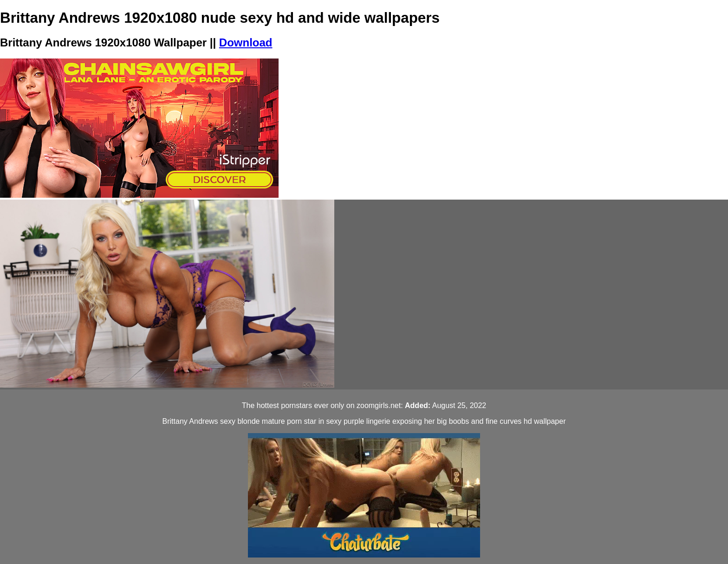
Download (246, 42)
